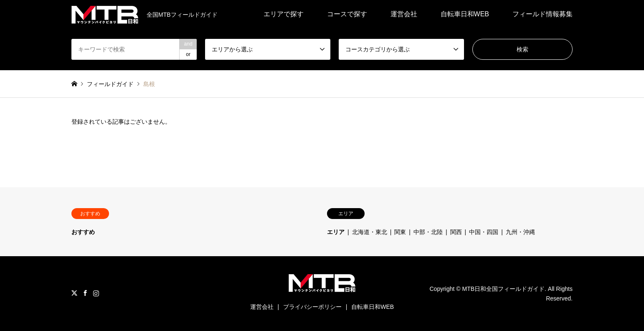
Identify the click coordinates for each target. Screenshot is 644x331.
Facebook (85, 293)
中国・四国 (484, 232)
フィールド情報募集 (543, 14)
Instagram (96, 293)
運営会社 (404, 14)
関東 (400, 232)
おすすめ (83, 232)
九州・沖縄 (520, 232)
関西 (456, 232)
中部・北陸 (428, 232)
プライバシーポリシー (312, 307)
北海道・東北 (370, 232)
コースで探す (347, 14)
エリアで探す (284, 14)
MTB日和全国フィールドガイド (504, 289)
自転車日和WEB (465, 14)
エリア (336, 232)
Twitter (74, 293)
